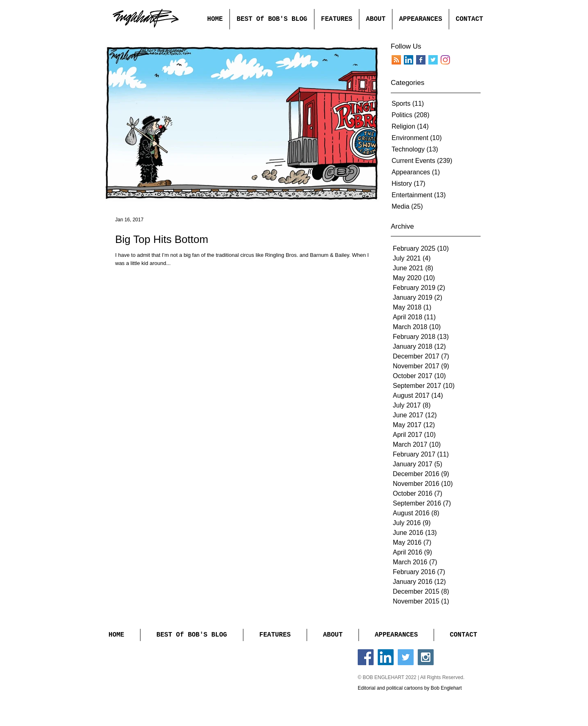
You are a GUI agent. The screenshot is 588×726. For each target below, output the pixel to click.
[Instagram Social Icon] (426, 657)
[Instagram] (445, 60)
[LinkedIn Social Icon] (386, 657)
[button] (336, 19)
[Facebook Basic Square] (421, 60)
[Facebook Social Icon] (366, 657)
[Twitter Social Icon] (406, 657)
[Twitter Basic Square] (433, 60)
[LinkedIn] (409, 60)
